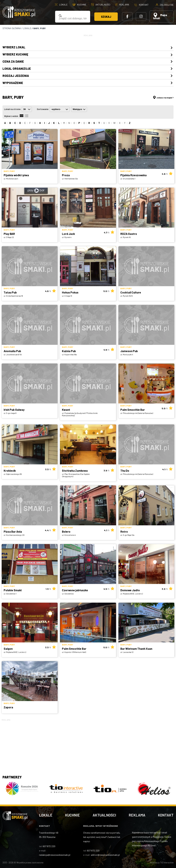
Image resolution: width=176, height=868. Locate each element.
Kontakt (166, 815)
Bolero (66, 531)
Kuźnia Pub (69, 351)
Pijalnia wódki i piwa (16, 175)
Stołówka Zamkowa (75, 471)
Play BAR (9, 234)
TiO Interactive (167, 863)
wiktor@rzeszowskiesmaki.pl (105, 855)
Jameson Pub (129, 351)
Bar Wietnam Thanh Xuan (136, 649)
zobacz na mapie (163, 97)
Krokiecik (10, 471)
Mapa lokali (160, 16)
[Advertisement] (88, 745)
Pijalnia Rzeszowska (133, 175)
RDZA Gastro (129, 234)
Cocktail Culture (131, 292)
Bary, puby (9, 171)
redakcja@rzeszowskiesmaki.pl (55, 855)
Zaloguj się (165, 5)
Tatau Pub (10, 292)
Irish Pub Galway (14, 410)
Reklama (137, 815)
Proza (66, 175)
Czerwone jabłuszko (75, 590)
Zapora (8, 707)
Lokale (46, 815)
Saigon (8, 649)
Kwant (66, 410)
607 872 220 (49, 846)
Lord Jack (68, 234)
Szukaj (106, 17)
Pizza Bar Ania (13, 531)
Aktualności (104, 815)
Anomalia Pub (12, 351)
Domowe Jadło (130, 590)
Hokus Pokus (70, 292)
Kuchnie (72, 815)
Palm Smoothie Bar (133, 410)
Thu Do (125, 471)
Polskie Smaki (13, 590)
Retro (124, 531)
